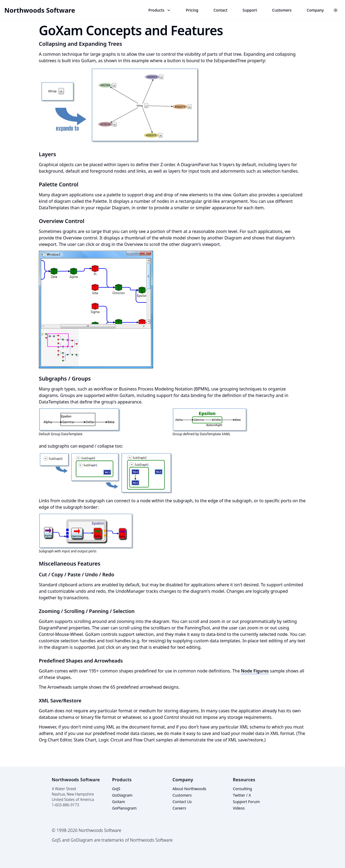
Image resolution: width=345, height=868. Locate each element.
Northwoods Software (40, 10)
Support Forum (246, 802)
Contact (220, 10)
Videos (239, 808)
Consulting (242, 789)
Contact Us (182, 802)
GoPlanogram (124, 808)
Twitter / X (242, 795)
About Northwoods (189, 789)
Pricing (192, 10)
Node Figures (255, 671)
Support (250, 10)
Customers (282, 10)
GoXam (119, 802)
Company (315, 10)
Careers (179, 808)
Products (159, 10)
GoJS (116, 789)
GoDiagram (122, 795)
